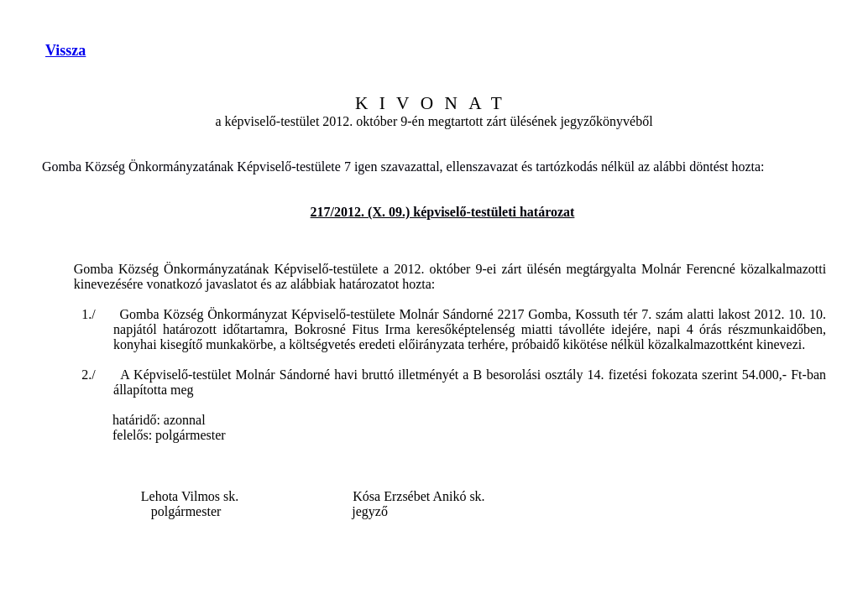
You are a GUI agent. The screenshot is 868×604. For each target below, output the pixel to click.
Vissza (65, 50)
